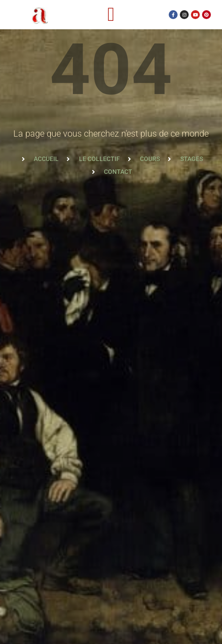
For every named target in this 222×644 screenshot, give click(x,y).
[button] (111, 15)
